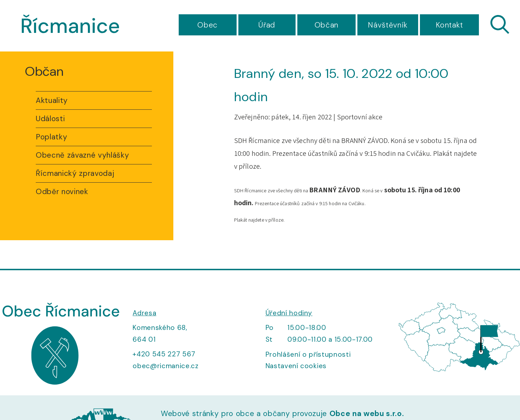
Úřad (267, 25)
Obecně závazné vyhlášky (82, 155)
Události (50, 119)
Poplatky (51, 137)
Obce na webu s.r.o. (367, 414)
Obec (207, 25)
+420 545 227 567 (164, 354)
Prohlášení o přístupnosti (308, 354)
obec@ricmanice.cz (165, 366)
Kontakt (449, 25)
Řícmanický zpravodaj (75, 173)
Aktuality (52, 100)
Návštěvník (388, 25)
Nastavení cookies (296, 366)
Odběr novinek (62, 192)
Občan (326, 25)
